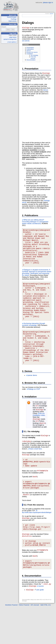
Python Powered (24, 642)
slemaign (24, 638)
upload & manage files (10, 39)
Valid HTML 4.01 (45, 642)
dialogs (52, 14)
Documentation (31, 60)
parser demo (32, 397)
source (41, 623)
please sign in (48, 3)
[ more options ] (12, 42)
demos (46, 91)
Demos (29, 51)
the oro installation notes (39, 437)
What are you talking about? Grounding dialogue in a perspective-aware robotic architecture (35, 222)
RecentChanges (12, 17)
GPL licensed (35, 642)
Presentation (30, 48)
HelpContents (12, 21)
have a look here (36, 474)
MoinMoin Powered (11, 642)
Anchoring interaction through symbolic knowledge (34, 340)
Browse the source (32, 53)
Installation (30, 54)
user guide (40, 627)
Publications (30, 50)
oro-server (26, 41)
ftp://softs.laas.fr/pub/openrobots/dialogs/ (37, 542)
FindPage (14, 19)
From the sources (33, 58)
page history (13, 37)
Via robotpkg (34, 56)
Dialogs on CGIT (34, 411)
